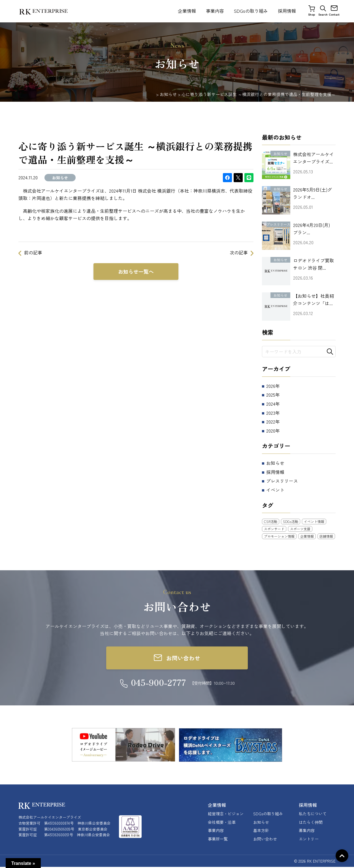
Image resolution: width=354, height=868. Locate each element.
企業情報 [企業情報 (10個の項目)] (307, 536)
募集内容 (307, 831)
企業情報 (187, 11)
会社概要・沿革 (222, 823)
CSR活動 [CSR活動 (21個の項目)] (271, 521)
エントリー (309, 840)
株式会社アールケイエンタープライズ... (314, 158)
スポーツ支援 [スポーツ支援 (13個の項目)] (300, 529)
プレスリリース (282, 481)
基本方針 (261, 831)
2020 (271, 431)
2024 (271, 404)
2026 (271, 386)
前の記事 (33, 252)
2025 (271, 395)
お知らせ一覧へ (136, 272)
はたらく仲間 (311, 823)
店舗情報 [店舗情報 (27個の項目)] (326, 536)
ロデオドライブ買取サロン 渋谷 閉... (314, 264)
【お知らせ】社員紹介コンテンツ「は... (314, 299)
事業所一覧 (218, 840)
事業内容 (215, 11)
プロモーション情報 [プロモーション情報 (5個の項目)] (279, 536)
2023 (271, 413)
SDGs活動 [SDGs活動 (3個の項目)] (291, 521)
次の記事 (239, 252)
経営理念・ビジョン (226, 815)
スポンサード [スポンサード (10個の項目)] (274, 529)
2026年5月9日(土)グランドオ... (313, 193)
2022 (271, 422)
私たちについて (313, 815)
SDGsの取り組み (251, 11)
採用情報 (287, 11)
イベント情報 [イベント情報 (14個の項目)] (314, 521)
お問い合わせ (265, 840)
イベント (275, 490)
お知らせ (275, 463)
